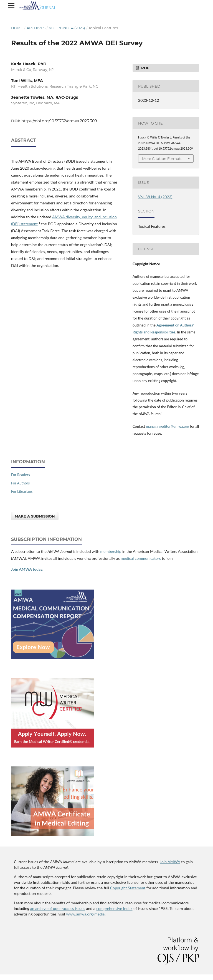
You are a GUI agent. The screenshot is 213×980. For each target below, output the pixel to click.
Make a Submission (35, 516)
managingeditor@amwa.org (167, 426)
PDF (145, 68)
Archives (36, 28)
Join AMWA (170, 862)
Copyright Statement (128, 888)
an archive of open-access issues (58, 908)
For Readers (21, 475)
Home (17, 28)
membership (111, 551)
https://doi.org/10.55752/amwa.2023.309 (59, 121)
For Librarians (22, 491)
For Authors (20, 483)
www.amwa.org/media (86, 914)
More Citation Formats (162, 159)
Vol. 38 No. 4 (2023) (67, 28)
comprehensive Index (114, 908)
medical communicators (140, 558)
